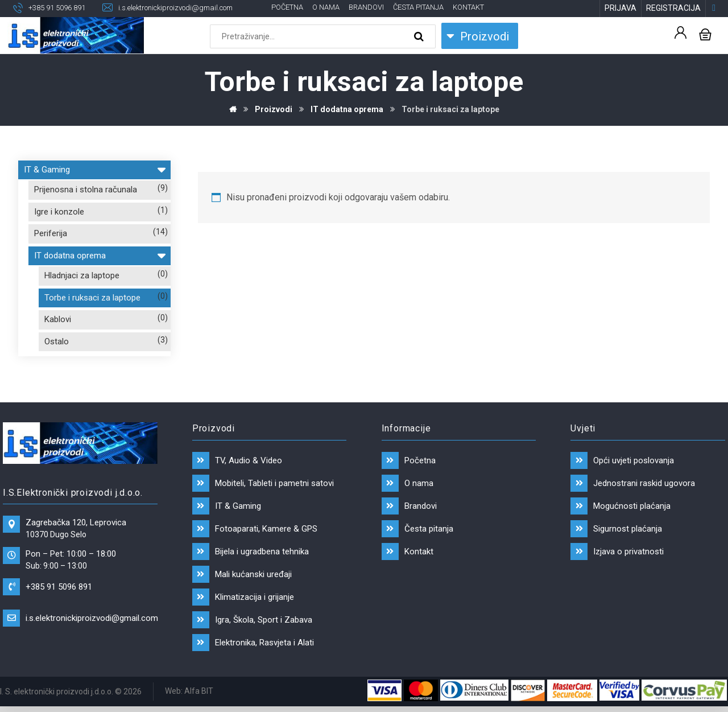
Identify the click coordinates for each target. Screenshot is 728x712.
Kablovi (58, 320)
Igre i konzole (59, 212)
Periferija (51, 234)
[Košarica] (705, 34)
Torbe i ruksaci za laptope (92, 298)
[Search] (420, 38)
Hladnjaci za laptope (82, 277)
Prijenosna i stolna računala (86, 191)
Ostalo (57, 342)
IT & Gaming (94, 169)
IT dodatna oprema (100, 255)
